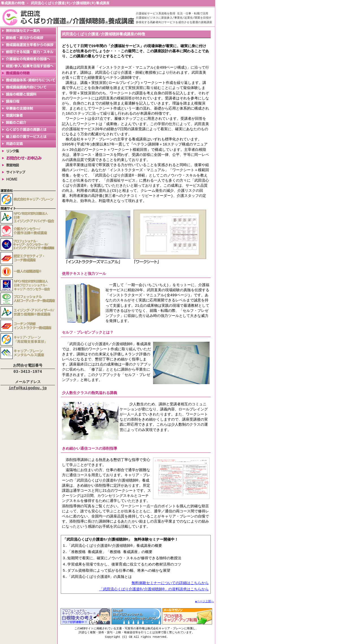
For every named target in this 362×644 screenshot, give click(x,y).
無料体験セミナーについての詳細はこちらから (170, 586)
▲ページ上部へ (204, 604)
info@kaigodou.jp (28, 390)
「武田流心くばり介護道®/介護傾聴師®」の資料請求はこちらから (154, 592)
